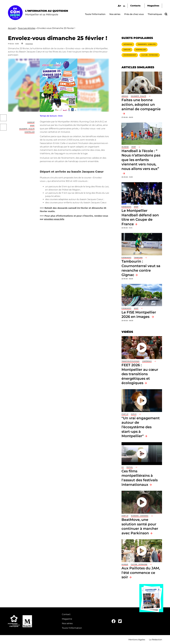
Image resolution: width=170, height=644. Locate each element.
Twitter (3, 127)
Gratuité (127, 50)
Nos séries (115, 14)
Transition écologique (130, 361)
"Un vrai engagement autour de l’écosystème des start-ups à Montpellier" (141, 427)
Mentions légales (137, 640)
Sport (32, 125)
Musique (125, 564)
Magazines (153, 6)
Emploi (134, 414)
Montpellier (30, 132)
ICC (123, 467)
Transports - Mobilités (147, 44)
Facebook (3, 118)
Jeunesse (125, 147)
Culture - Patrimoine (150, 55)
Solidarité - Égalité (27, 129)
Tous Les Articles (26, 28)
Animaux (125, 96)
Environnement (130, 55)
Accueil (12, 28)
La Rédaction (156, 640)
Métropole (128, 44)
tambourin (138, 258)
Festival (130, 467)
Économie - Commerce (140, 516)
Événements (126, 207)
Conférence (147, 361)
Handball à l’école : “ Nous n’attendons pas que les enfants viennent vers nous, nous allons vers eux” (141, 160)
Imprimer (29, 44)
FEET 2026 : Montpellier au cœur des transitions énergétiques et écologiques (140, 374)
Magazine (67, 619)
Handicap (31, 122)
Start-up (125, 414)
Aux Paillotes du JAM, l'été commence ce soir (141, 573)
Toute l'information (95, 14)
